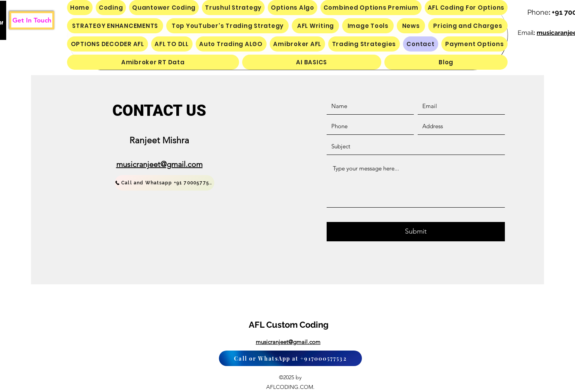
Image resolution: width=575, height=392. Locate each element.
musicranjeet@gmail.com (159, 164)
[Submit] (416, 232)
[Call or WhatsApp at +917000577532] (290, 358)
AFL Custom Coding (289, 325)
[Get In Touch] (32, 20)
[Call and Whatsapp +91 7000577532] (164, 183)
